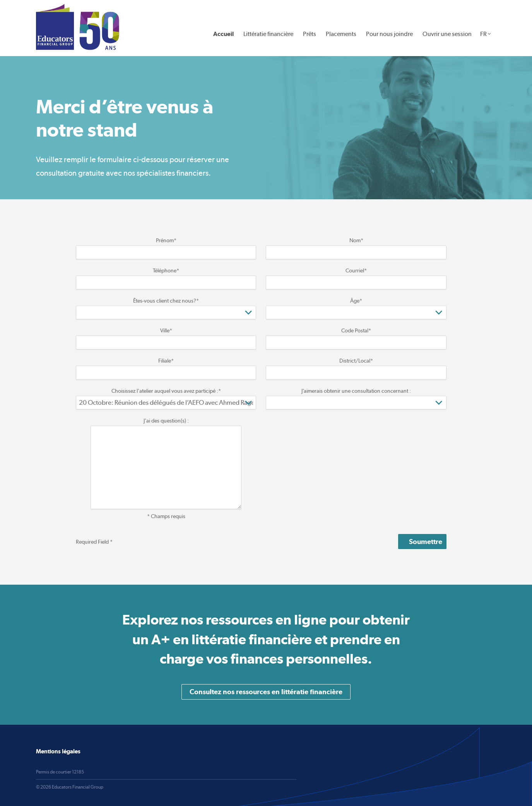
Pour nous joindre (389, 34)
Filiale (166, 361)
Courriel (356, 270)
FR (483, 34)
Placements (341, 34)
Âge (356, 301)
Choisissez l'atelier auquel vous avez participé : (166, 391)
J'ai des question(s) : (166, 421)
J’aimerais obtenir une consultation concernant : (356, 391)
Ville (166, 330)
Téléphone (166, 270)
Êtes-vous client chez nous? (166, 301)
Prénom (166, 240)
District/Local (356, 361)
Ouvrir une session (447, 34)
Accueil (223, 34)
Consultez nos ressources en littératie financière (266, 692)
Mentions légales (58, 751)
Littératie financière (268, 34)
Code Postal (356, 330)
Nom (356, 240)
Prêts (310, 34)
